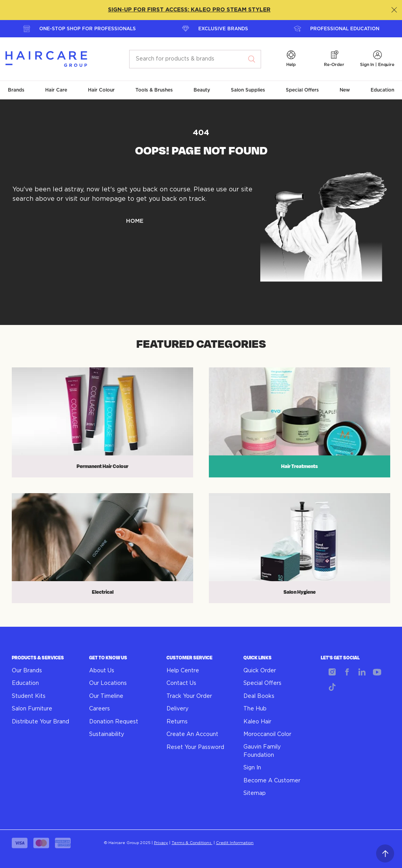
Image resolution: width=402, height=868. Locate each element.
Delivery (177, 709)
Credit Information (235, 843)
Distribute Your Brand (40, 722)
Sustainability (107, 734)
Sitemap (255, 793)
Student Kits (29, 696)
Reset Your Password (195, 747)
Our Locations (108, 683)
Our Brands (27, 671)
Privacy (161, 843)
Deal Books (259, 696)
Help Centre (183, 671)
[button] (291, 59)
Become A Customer (272, 781)
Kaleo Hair (257, 722)
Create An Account (192, 734)
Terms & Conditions (192, 843)
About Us (102, 671)
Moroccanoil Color (267, 734)
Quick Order (260, 671)
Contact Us (181, 683)
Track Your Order (189, 696)
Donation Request (114, 722)
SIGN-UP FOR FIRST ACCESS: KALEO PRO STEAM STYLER (189, 10)
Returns (177, 722)
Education (25, 683)
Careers (100, 709)
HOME (135, 221)
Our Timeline (106, 696)
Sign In (252, 768)
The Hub (255, 709)
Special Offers (262, 683)
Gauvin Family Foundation (262, 751)
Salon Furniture (32, 709)
